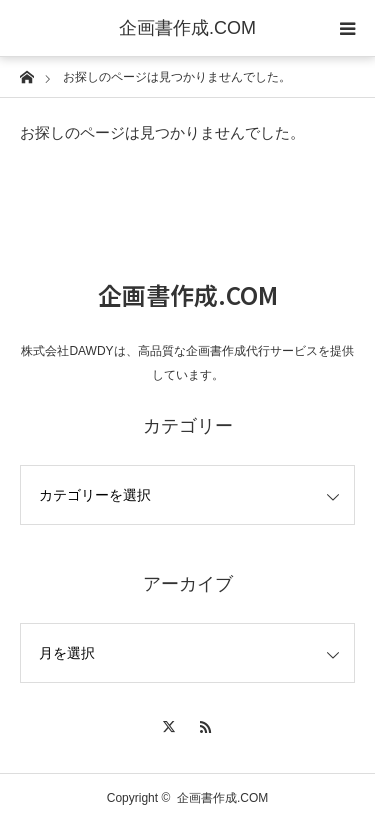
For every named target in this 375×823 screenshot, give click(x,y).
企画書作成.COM (187, 28)
